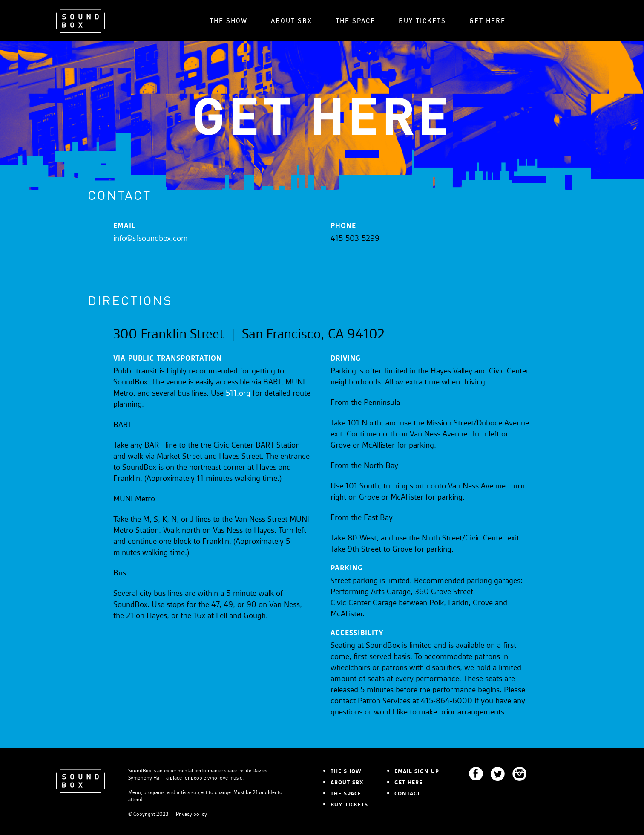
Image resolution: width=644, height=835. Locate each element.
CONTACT (407, 794)
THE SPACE (355, 22)
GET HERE (487, 22)
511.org (238, 393)
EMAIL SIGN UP (417, 771)
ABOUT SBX (292, 22)
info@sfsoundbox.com (151, 239)
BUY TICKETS (422, 22)
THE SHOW (229, 22)
